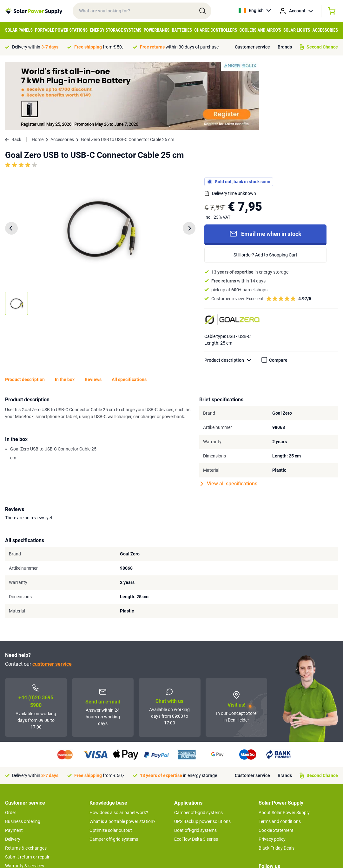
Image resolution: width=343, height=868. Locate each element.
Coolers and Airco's (260, 30)
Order (11, 744)
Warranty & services (25, 798)
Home (38, 71)
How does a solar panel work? (119, 744)
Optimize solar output (111, 762)
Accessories (325, 30)
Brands (285, 47)
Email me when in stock (265, 165)
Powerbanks (157, 30)
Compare (278, 292)
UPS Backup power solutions (202, 753)
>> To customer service (27, 828)
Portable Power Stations (61, 30)
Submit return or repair (27, 789)
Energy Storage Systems (116, 30)
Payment (14, 762)
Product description (231, 292)
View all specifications (229, 416)
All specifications (129, 311)
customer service (52, 596)
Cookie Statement (276, 762)
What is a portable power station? (122, 753)
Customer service (252, 47)
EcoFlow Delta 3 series (196, 771)
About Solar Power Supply (284, 744)
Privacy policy (272, 771)
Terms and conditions (280, 753)
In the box (65, 311)
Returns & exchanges (26, 780)
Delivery (13, 771)
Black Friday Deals (277, 780)
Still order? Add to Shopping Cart (265, 187)
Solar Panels (19, 30)
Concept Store (19, 815)
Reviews (93, 311)
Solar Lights (297, 30)
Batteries (182, 30)
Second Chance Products (30, 806)
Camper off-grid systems (114, 771)
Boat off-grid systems (195, 762)
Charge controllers (216, 30)
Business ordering (23, 753)
